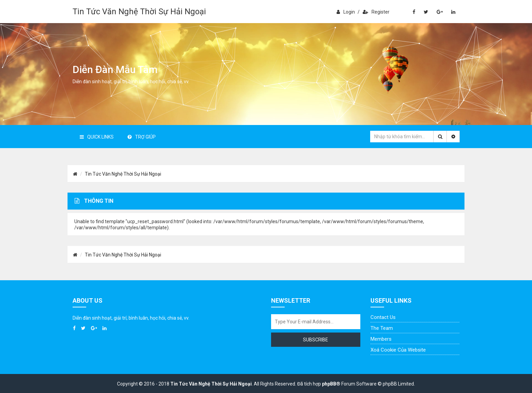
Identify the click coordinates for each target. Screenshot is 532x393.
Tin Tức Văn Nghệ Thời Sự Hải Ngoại (139, 12)
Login (346, 12)
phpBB (329, 384)
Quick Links (97, 137)
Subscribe (316, 340)
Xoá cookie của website (398, 350)
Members (381, 339)
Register (376, 12)
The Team (382, 328)
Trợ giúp (142, 137)
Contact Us (383, 317)
